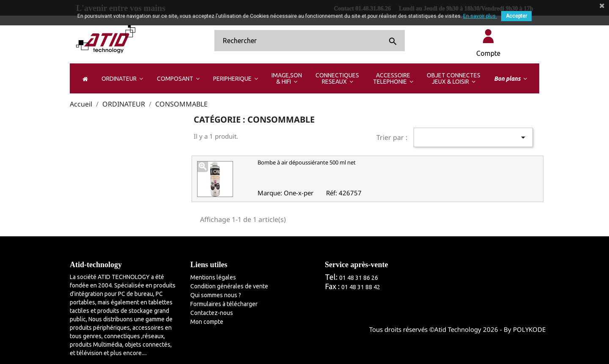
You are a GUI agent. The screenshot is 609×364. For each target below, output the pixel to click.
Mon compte (207, 322)
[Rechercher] (310, 41)
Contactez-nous (212, 313)
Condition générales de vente (229, 286)
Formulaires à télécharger (224, 304)
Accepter (516, 16)
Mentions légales (213, 277)
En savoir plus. (480, 16)
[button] (122, 78)
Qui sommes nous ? (216, 295)
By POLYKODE (525, 329)
